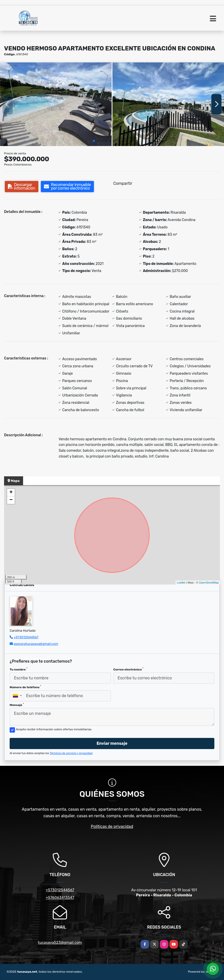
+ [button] (11, 493)
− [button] (11, 500)
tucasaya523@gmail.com (60, 942)
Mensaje (17, 705)
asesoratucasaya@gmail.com (36, 644)
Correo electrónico (128, 669)
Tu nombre (19, 669)
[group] (56, 104)
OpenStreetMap (209, 583)
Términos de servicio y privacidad (71, 753)
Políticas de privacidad (112, 827)
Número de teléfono (25, 687)
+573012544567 (26, 637)
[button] (94, 141)
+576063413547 (60, 898)
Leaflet (181, 583)
